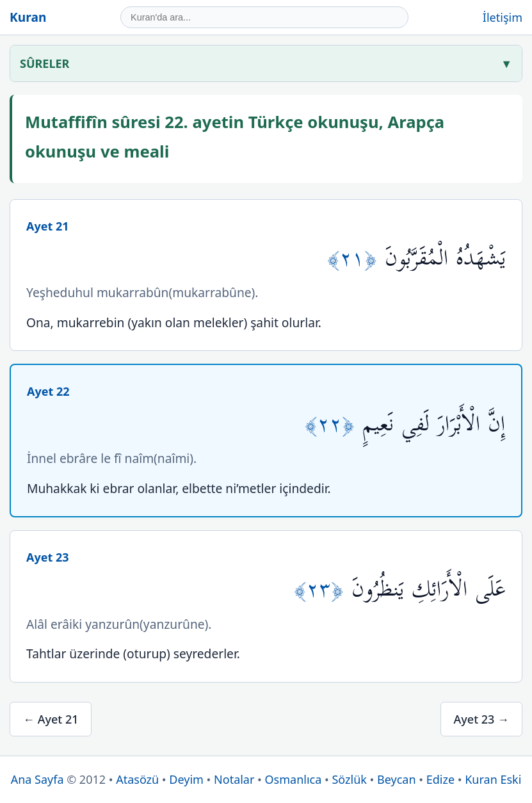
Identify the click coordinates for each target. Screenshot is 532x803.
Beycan (397, 779)
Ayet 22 (48, 391)
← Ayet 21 (51, 719)
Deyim (186, 779)
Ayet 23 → (481, 719)
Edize (440, 779)
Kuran (28, 17)
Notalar (234, 779)
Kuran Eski (493, 779)
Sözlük (349, 779)
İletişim (503, 17)
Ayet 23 (48, 557)
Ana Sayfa (37, 779)
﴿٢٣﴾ (323, 589)
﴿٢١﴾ (356, 258)
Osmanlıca (294, 779)
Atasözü (137, 779)
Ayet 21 (48, 226)
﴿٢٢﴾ (334, 424)
